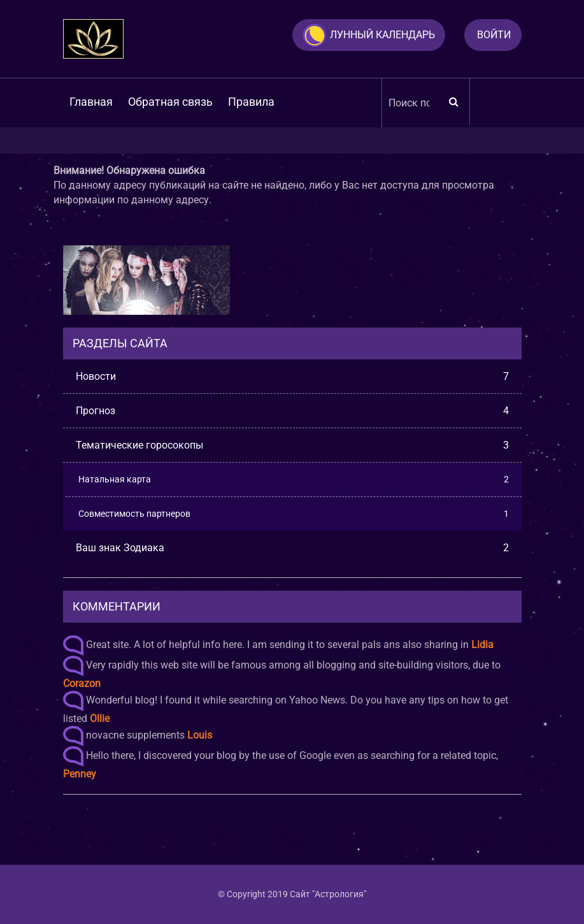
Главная (91, 102)
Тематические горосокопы (292, 445)
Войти (494, 35)
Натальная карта (294, 480)
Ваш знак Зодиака (292, 548)
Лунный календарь (368, 36)
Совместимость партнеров (294, 514)
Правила (251, 102)
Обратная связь (170, 102)
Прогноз (292, 411)
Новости (292, 376)
